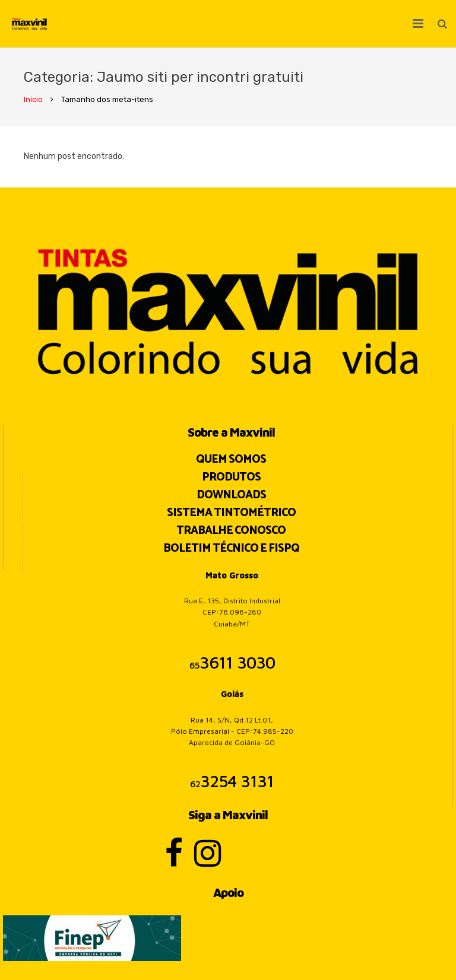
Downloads (231, 495)
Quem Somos (231, 459)
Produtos (231, 477)
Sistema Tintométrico (231, 513)
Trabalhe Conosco (231, 531)
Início (33, 99)
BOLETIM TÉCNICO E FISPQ (231, 548)
